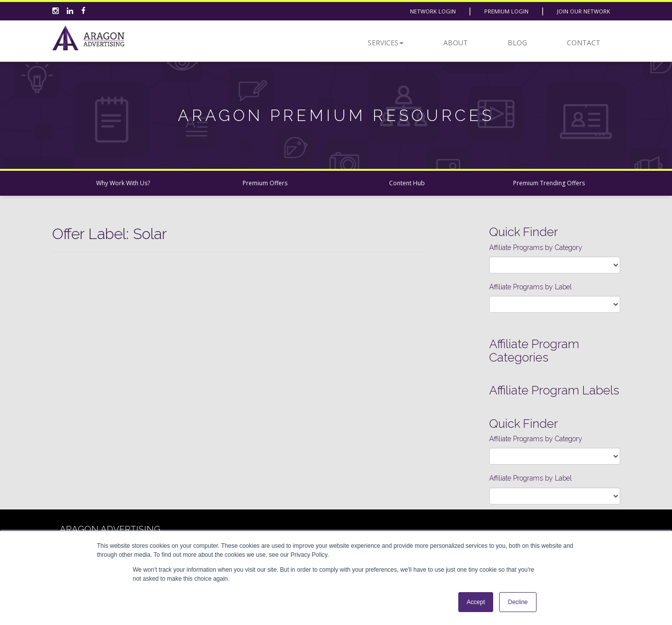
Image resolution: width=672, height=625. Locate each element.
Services (386, 43)
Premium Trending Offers (549, 183)
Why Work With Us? (123, 183)
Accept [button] (476, 602)
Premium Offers (265, 183)
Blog (517, 43)
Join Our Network (584, 11)
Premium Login (506, 11)
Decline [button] (518, 602)
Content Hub (407, 183)
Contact (584, 43)
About (456, 43)
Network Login (433, 11)
